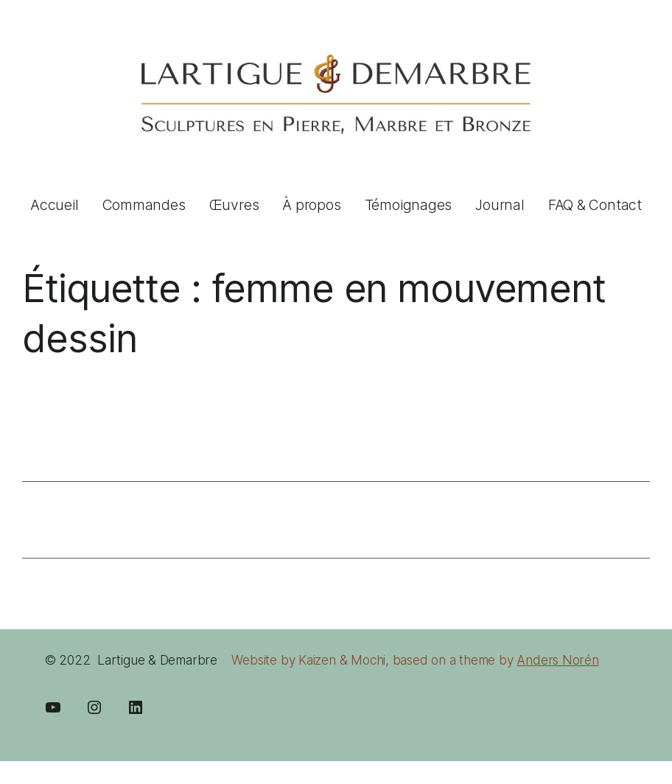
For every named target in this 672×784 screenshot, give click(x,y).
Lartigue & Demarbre (157, 660)
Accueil (55, 205)
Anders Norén (557, 660)
